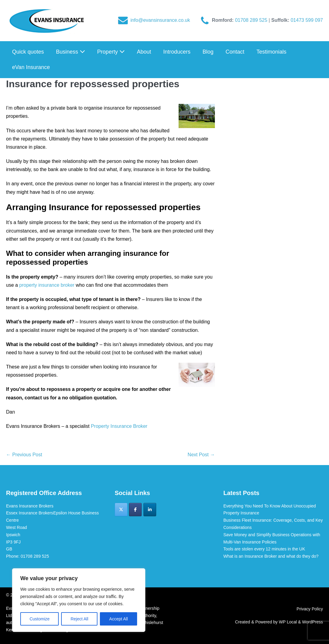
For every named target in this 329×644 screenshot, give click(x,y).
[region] (79, 600)
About (144, 52)
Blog (208, 52)
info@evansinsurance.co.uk (160, 20)
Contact (235, 52)
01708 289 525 (252, 20)
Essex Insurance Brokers (30, 513)
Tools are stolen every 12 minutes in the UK (264, 549)
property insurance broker (47, 285)
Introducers (177, 52)
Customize (40, 619)
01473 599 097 (307, 20)
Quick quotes (28, 52)
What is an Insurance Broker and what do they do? (271, 556)
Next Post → (201, 455)
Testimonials (271, 52)
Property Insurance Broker (119, 426)
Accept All (118, 619)
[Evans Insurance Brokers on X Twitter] (121, 510)
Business (71, 52)
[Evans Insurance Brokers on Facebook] (135, 510)
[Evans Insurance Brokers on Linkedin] (150, 510)
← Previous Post (24, 455)
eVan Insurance (31, 67)
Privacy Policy (310, 609)
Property (111, 52)
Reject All (79, 619)
